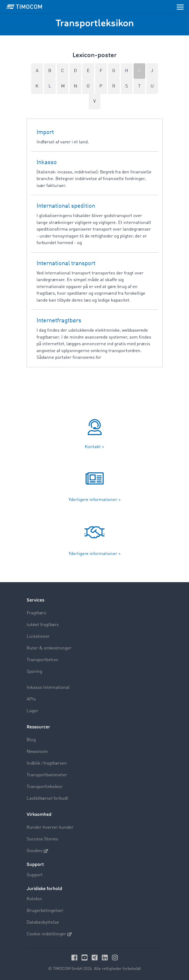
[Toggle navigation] (180, 7)
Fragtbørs (36, 613)
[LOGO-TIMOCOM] (24, 7)
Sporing (34, 672)
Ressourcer (38, 727)
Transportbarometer (47, 775)
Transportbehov (42, 660)
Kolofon (34, 899)
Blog (31, 740)
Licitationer (38, 637)
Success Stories (42, 839)
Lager (33, 711)
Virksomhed (39, 814)
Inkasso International (48, 688)
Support (35, 875)
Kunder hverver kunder (50, 827)
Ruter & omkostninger (49, 648)
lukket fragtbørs (43, 625)
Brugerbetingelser (45, 911)
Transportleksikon (45, 787)
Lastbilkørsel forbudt (47, 798)
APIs (31, 699)
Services (35, 600)
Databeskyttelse (43, 922)
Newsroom (37, 752)
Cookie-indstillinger (49, 934)
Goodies (37, 851)
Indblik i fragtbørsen (47, 763)
